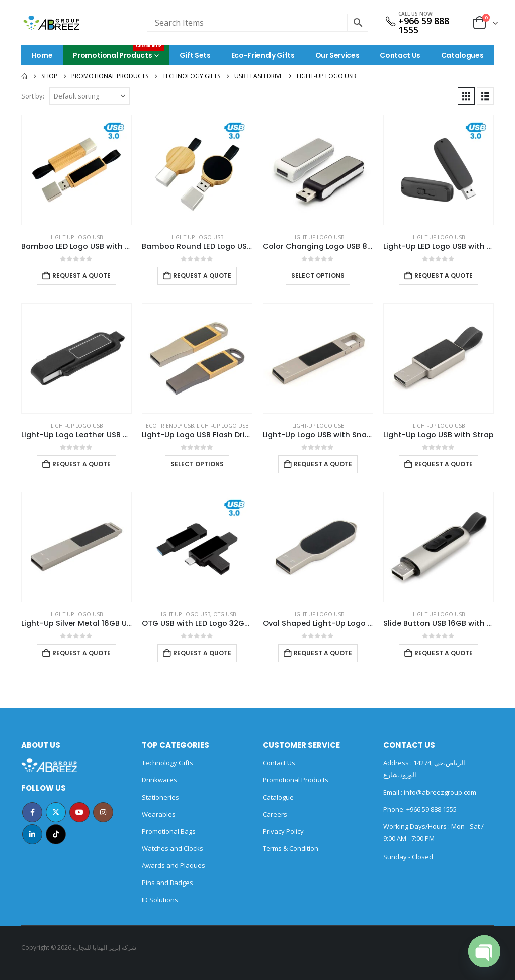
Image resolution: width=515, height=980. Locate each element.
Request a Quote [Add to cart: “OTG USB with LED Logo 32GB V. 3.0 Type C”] (202, 653)
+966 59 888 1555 (424, 25)
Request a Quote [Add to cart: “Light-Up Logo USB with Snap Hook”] (323, 464)
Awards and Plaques (174, 865)
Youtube (79, 812)
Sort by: (33, 96)
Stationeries (160, 797)
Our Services (337, 55)
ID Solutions (160, 900)
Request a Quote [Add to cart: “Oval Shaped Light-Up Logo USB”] (323, 653)
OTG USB (225, 614)
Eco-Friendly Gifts (263, 55)
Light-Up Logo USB (77, 237)
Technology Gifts (167, 763)
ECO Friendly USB (170, 426)
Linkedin (32, 834)
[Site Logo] (51, 23)
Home (42, 55)
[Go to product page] (76, 170)
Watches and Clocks (173, 848)
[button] (466, 96)
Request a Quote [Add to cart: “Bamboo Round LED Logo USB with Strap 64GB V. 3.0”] (202, 276)
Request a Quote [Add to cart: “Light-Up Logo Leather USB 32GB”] (81, 464)
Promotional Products (118, 53)
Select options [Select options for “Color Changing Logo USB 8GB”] (318, 276)
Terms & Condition (290, 848)
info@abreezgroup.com (439, 792)
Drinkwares (159, 780)
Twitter (56, 812)
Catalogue (278, 797)
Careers (275, 814)
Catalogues (462, 55)
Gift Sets (195, 55)
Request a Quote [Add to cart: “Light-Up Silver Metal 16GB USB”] (81, 653)
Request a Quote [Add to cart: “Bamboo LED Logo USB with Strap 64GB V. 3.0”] (81, 276)
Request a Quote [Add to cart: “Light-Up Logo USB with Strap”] (444, 464)
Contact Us (400, 55)
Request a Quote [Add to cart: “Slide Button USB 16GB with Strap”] (444, 653)
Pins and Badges (167, 883)
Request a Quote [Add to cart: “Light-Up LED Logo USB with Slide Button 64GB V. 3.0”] (444, 276)
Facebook (32, 812)
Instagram (103, 812)
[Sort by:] (90, 96)
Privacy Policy (283, 831)
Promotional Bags (169, 831)
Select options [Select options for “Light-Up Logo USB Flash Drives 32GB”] (197, 464)
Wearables (159, 814)
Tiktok (56, 834)
